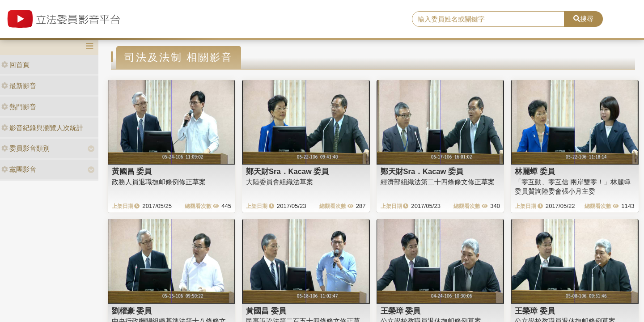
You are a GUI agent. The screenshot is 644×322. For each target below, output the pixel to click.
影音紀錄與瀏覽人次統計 (42, 128)
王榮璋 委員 (401, 311)
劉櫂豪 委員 (132, 311)
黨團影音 (19, 169)
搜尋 (583, 19)
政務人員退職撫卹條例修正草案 (159, 182)
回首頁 (15, 65)
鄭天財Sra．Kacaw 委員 (287, 171)
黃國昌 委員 (132, 171)
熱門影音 (19, 107)
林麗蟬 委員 (535, 171)
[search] (488, 19)
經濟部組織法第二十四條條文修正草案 (438, 182)
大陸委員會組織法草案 (280, 182)
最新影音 (19, 86)
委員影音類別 (25, 148)
